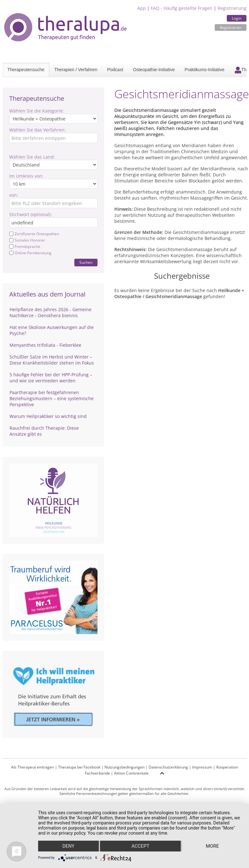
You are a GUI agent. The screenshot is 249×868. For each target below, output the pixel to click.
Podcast (115, 70)
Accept (140, 846)
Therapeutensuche (26, 70)
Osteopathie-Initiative (154, 70)
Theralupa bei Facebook (79, 767)
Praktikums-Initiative (204, 70)
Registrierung (232, 8)
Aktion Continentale (131, 773)
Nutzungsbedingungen (124, 767)
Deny (68, 846)
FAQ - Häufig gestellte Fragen (182, 8)
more (212, 846)
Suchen (86, 262)
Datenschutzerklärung (168, 767)
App (141, 8)
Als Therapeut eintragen (33, 767)
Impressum (202, 767)
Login (237, 18)
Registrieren (231, 27)
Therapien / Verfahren (76, 70)
